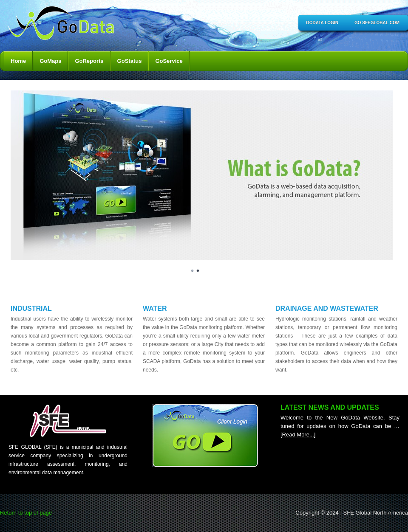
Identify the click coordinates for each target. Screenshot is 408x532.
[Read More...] (298, 435)
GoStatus (130, 61)
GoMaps (50, 61)
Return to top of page (26, 513)
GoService (169, 61)
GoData (64, 25)
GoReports (89, 61)
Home (18, 61)
